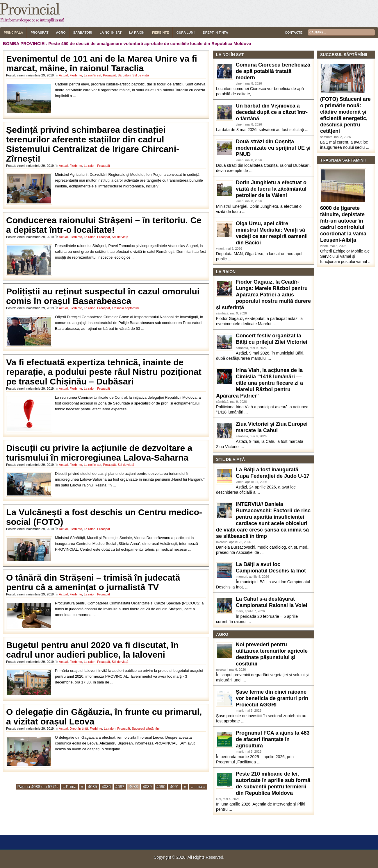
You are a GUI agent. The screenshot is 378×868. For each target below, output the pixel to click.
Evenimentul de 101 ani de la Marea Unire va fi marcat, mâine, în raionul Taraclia (102, 63)
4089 (147, 787)
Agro (61, 33)
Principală (13, 33)
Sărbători (83, 33)
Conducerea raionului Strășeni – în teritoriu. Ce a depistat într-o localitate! (104, 225)
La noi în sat (111, 33)
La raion (137, 33)
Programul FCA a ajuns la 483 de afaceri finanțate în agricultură (273, 739)
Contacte (294, 33)
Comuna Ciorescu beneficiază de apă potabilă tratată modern (273, 71)
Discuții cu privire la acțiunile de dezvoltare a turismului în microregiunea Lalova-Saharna (99, 453)
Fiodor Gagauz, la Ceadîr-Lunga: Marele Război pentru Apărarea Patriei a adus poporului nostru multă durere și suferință (263, 295)
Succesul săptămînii (146, 729)
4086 (106, 787)
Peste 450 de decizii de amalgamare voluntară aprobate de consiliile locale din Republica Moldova (150, 43)
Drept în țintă (216, 33)
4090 (161, 787)
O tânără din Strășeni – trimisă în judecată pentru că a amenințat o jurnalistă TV (93, 582)
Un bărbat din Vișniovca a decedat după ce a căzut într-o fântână (272, 112)
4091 (175, 787)
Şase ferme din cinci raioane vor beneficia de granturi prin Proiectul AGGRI (272, 698)
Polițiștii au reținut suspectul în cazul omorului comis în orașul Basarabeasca (103, 296)
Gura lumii (186, 33)
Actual (64, 75)
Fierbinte (161, 33)
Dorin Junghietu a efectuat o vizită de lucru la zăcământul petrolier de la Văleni (271, 189)
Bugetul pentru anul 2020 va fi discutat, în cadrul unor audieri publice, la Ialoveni (92, 650)
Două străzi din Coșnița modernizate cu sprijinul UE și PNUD (273, 148)
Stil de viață (141, 75)
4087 (120, 787)
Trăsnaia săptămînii (126, 308)
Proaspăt (39, 33)
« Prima (69, 787)
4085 (93, 787)
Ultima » (198, 787)
